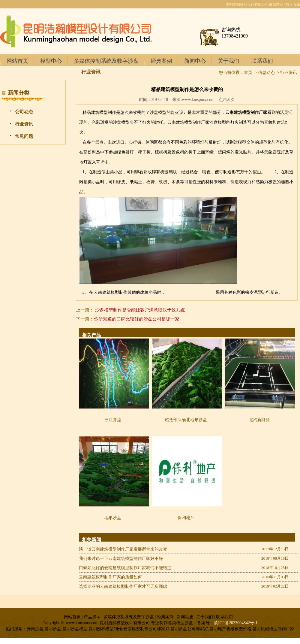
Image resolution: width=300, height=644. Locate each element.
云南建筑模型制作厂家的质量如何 (110, 577)
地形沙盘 (113, 518)
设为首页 (276, 5)
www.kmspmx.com (198, 100)
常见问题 (24, 136)
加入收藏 (293, 5)
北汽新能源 (259, 420)
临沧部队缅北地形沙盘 (186, 420)
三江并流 (113, 420)
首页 (248, 73)
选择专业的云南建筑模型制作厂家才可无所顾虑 (123, 586)
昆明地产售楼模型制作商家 (190, 292)
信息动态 (266, 73)
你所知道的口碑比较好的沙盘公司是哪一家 (137, 319)
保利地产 (186, 518)
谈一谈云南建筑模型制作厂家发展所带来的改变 (123, 549)
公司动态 (24, 112)
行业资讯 (24, 124)
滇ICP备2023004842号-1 (236, 623)
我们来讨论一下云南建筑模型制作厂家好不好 (121, 559)
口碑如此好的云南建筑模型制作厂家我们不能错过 (125, 568)
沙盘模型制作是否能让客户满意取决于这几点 (140, 310)
